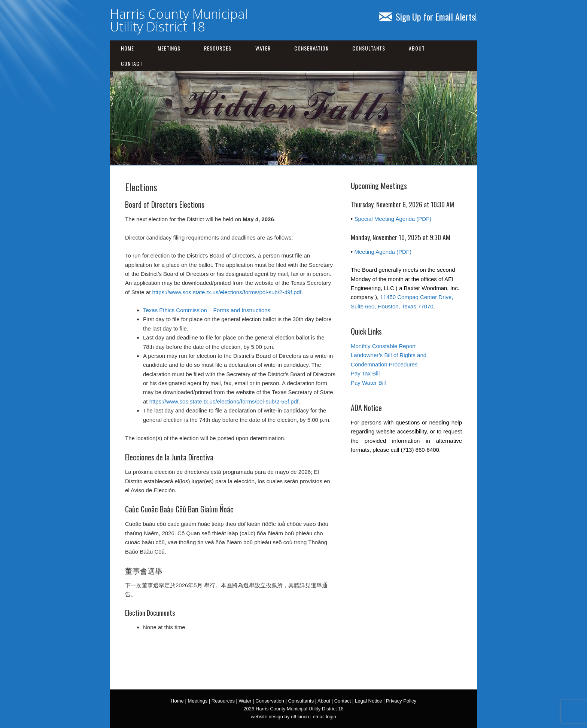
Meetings (169, 48)
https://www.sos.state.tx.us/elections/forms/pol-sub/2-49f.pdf (227, 292)
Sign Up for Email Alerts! (428, 16)
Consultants (369, 48)
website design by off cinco (280, 717)
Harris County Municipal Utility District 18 (179, 20)
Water (263, 48)
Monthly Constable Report (383, 346)
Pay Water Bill (368, 383)
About (417, 48)
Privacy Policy (401, 701)
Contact (132, 63)
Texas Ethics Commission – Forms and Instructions (207, 310)
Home (127, 48)
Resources (218, 48)
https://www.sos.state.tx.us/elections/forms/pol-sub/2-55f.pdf (224, 401)
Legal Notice (368, 701)
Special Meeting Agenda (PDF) (393, 219)
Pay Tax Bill (365, 373)
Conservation (311, 48)
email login (325, 717)
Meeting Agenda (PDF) (383, 252)
